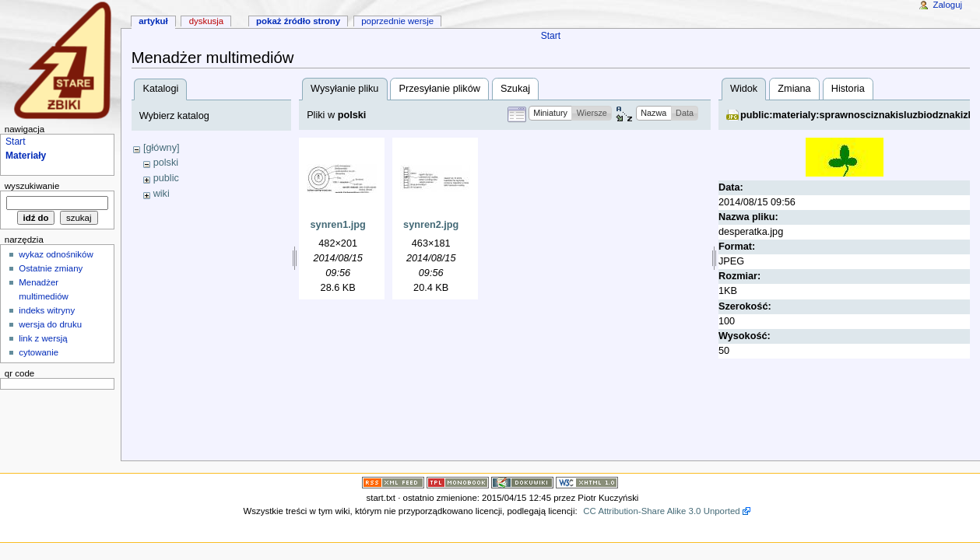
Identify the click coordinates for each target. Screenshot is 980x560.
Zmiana (794, 89)
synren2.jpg (431, 225)
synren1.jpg (338, 225)
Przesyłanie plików (440, 89)
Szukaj (515, 89)
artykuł (153, 21)
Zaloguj (948, 5)
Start (551, 36)
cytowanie (39, 352)
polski (166, 163)
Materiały (26, 156)
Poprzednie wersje (397, 21)
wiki (162, 194)
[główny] (162, 148)
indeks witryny (47, 310)
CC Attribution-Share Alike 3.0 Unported (661, 511)
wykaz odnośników (56, 254)
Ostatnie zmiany (51, 268)
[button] (551, 113)
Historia (848, 89)
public (166, 178)
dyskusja (207, 21)
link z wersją (43, 338)
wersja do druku (50, 324)
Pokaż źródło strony (298, 21)
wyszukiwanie (32, 186)
